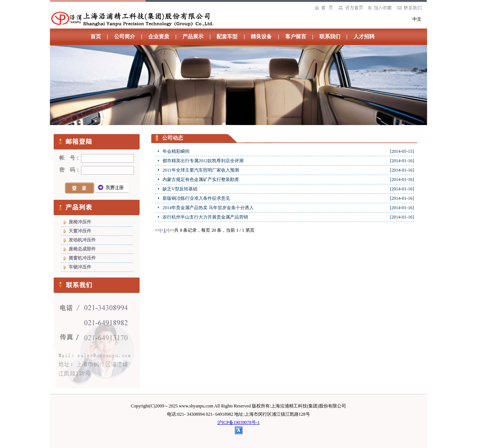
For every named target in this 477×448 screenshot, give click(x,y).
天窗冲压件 (80, 231)
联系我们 (330, 37)
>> (172, 230)
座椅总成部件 (82, 249)
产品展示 (193, 37)
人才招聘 (364, 37)
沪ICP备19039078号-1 (238, 422)
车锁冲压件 (80, 267)
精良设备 (261, 37)
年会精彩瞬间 (176, 151)
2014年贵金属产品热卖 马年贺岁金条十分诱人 (208, 208)
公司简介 (125, 37)
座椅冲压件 (80, 222)
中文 (417, 19)
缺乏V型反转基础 (180, 189)
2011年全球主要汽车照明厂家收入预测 (201, 170)
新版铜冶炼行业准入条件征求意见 (196, 198)
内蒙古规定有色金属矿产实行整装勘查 (201, 180)
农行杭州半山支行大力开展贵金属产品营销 (205, 217)
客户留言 (296, 37)
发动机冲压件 (82, 240)
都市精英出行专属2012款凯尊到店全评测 (203, 161)
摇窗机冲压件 (82, 258)
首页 (96, 37)
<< (158, 230)
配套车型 (227, 37)
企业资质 (159, 37)
